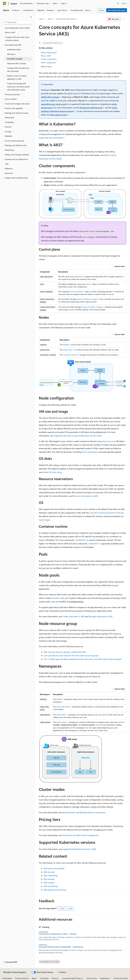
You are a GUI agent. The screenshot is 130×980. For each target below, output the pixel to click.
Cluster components (49, 59)
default (59, 699)
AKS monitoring (51, 886)
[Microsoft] (5, 3)
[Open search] (118, 3)
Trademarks (104, 978)
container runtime (70, 355)
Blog (34, 978)
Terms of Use (92, 978)
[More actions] (124, 19)
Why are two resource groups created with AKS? (65, 652)
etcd (88, 284)
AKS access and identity (54, 868)
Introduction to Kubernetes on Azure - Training (57, 934)
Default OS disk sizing (52, 472)
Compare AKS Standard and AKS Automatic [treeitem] (18, 70)
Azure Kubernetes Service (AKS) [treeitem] (17, 28)
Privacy (54, 978)
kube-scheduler (76, 292)
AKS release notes (59, 115)
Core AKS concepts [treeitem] (15, 59)
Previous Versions (22, 978)
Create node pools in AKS (73, 616)
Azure (50, 19)
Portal (101, 10)
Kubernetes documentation (51, 138)
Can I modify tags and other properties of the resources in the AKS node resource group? (83, 659)
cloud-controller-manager (92, 307)
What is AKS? (46, 56)
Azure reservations (90, 452)
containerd (80, 540)
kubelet (66, 345)
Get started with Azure (117, 10)
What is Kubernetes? (49, 52)
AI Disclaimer (7, 978)
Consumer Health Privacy (72, 978)
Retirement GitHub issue (91, 108)
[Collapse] (31, 17)
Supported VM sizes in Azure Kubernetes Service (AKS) (78, 436)
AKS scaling (49, 883)
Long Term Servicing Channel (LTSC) (105, 513)
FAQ (95, 730)
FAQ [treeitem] (7, 164)
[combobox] (17, 22)
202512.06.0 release (50, 97)
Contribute (44, 978)
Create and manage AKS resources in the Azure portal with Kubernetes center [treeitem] (18, 87)
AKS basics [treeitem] (11, 54)
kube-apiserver (76, 277)
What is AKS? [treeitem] (10, 32)
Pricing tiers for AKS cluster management (80, 835)
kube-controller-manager (87, 299)
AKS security (49, 872)
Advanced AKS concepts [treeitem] (17, 63)
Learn (41, 19)
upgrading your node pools (54, 104)
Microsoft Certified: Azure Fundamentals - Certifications (61, 947)
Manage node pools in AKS (101, 616)
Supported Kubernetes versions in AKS (79, 849)
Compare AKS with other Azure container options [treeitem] (17, 39)
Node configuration (48, 63)
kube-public (61, 715)
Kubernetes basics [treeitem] (14, 49)
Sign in (124, 3)
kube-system (61, 722)
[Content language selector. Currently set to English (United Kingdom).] (15, 972)
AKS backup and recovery (55, 890)
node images (44, 520)
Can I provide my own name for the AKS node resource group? (71, 655)
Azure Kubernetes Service (66, 19)
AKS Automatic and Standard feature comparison (84, 812)
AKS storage (49, 879)
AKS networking (51, 875)
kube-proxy (67, 350)
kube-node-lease (63, 707)
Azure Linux (108, 441)
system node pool (61, 598)
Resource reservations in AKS (85, 496)
